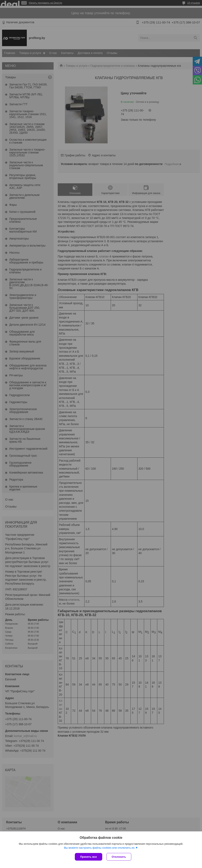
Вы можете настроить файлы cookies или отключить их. (100, 848)
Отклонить (119, 857)
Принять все (89, 857)
